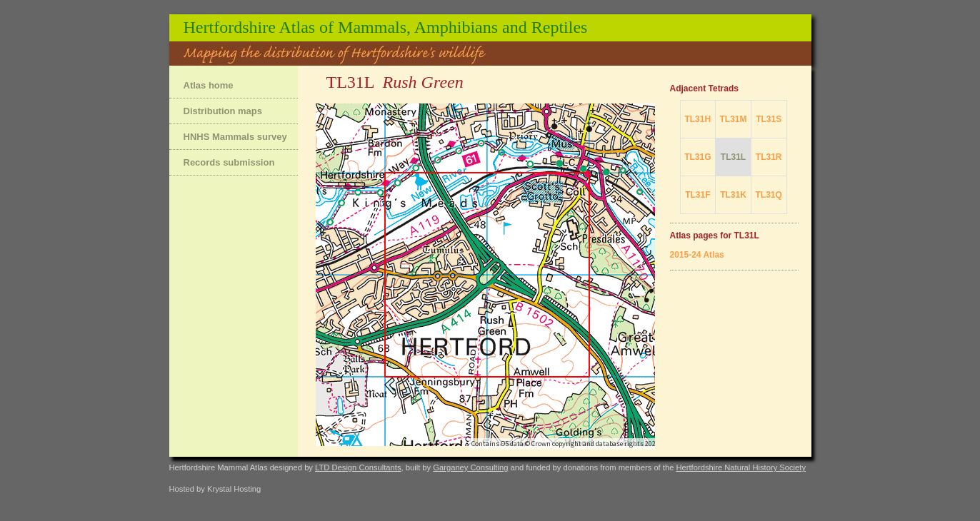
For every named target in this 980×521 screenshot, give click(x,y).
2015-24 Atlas (697, 255)
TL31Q (769, 195)
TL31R (769, 157)
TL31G (697, 157)
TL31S (769, 119)
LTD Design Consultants (358, 467)
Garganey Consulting (470, 467)
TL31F (697, 195)
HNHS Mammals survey (235, 137)
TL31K (733, 195)
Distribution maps (223, 111)
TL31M (733, 119)
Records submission (229, 162)
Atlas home (209, 85)
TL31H (697, 119)
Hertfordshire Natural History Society (741, 467)
